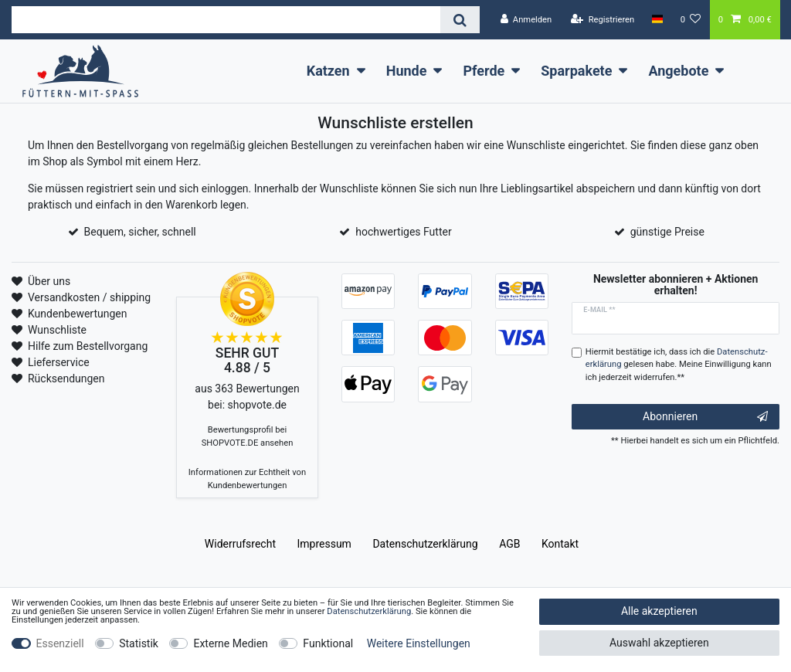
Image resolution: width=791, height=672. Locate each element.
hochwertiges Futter (403, 232)
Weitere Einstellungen (419, 643)
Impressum (324, 544)
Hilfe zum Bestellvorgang (88, 346)
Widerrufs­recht (240, 544)
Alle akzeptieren (659, 611)
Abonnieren (705, 417)
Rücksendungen (66, 378)
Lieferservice (59, 362)
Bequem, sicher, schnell (140, 232)
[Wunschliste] (691, 20)
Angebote (678, 71)
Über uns (49, 281)
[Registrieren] (603, 20)
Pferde (484, 71)
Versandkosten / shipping (89, 297)
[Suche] (460, 20)
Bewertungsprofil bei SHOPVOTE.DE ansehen (248, 436)
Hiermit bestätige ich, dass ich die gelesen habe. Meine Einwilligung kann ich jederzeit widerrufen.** (679, 365)
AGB (509, 544)
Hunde (407, 71)
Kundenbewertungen (78, 314)
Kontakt (560, 544)
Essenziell (60, 643)
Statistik (139, 643)
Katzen (328, 71)
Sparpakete (576, 71)
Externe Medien (230, 643)
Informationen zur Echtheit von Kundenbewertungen (247, 479)
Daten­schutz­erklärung (425, 544)
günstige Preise (667, 232)
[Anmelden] (526, 20)
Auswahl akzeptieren (659, 643)
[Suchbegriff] (226, 20)
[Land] (657, 19)
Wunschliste (57, 330)
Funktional (328, 643)
